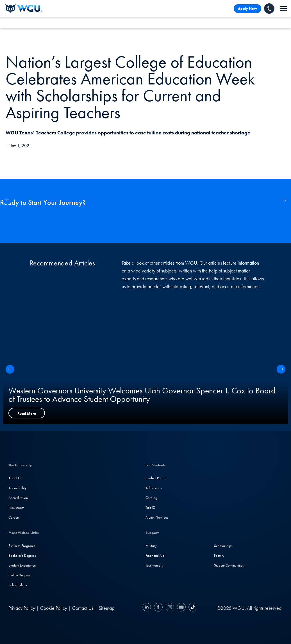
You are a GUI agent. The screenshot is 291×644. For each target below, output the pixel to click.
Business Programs (22, 546)
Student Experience (22, 565)
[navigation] (283, 9)
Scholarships (18, 585)
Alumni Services (157, 517)
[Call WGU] (269, 9)
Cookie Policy (54, 608)
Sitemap (106, 608)
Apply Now (247, 9)
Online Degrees (20, 575)
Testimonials (154, 565)
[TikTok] (192, 608)
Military (151, 546)
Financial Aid (155, 555)
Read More (27, 413)
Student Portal (155, 478)
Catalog (151, 498)
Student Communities (229, 565)
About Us (15, 478)
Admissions (154, 488)
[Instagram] (170, 608)
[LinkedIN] (147, 608)
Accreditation (18, 498)
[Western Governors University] (24, 8)
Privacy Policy (22, 608)
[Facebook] (158, 608)
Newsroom (16, 507)
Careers (14, 517)
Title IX (150, 507)
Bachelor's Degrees (22, 555)
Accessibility (17, 488)
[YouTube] (181, 608)
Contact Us (83, 608)
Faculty (219, 555)
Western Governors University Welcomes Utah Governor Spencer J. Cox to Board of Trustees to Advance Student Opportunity (142, 395)
